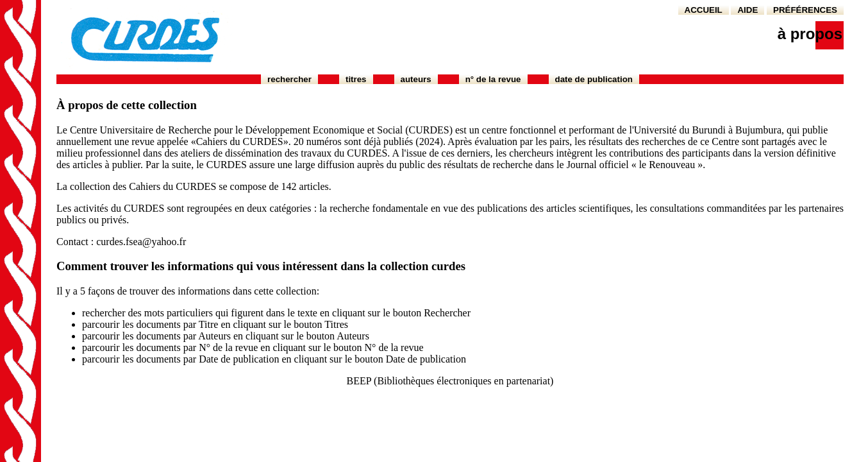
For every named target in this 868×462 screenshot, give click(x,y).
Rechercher (289, 79)
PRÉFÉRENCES (805, 10)
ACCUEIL (704, 10)
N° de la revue (493, 79)
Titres (356, 79)
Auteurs (416, 79)
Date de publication (594, 79)
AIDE (747, 10)
